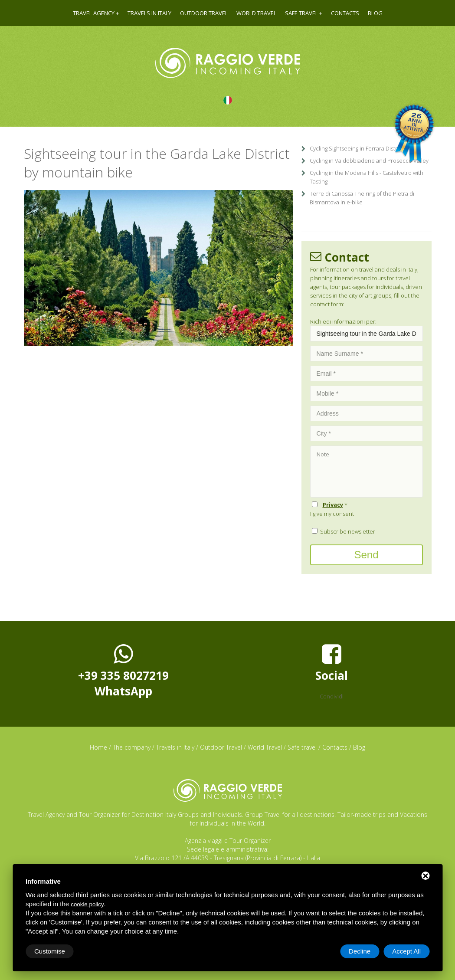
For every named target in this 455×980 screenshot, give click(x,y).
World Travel (256, 13)
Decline (360, 951)
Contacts (345, 13)
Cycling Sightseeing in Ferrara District (357, 148)
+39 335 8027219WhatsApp (123, 671)
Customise (50, 951)
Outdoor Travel (204, 13)
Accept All (406, 951)
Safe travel (301, 13)
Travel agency (94, 13)
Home (98, 747)
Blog (375, 13)
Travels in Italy (149, 13)
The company (132, 747)
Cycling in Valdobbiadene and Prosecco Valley (369, 161)
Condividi (332, 696)
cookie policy (87, 904)
